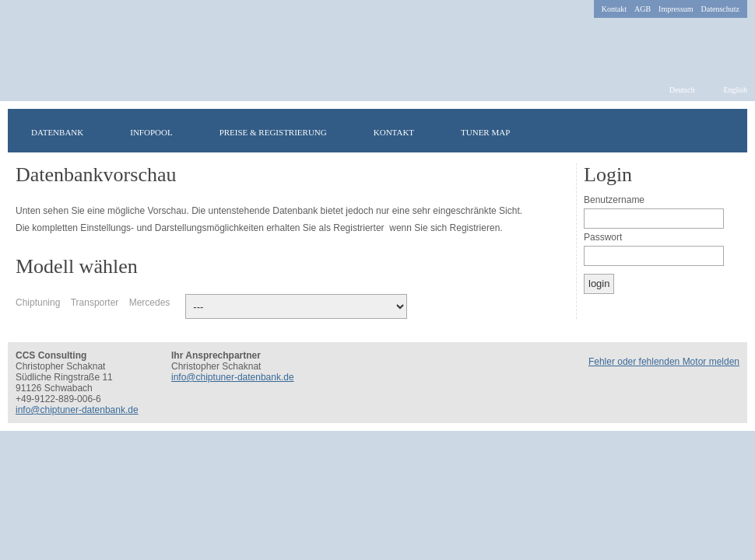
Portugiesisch (515, 263)
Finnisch (391, 263)
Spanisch (546, 263)
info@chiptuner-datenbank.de (77, 410)
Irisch (360, 263)
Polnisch (422, 263)
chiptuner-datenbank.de (255, 59)
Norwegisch (437, 263)
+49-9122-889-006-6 (58, 399)
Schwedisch (328, 263)
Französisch (313, 263)
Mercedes (150, 303)
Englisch (297, 263)
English (735, 90)
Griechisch (469, 263)
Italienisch (453, 263)
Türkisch (344, 263)
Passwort (603, 237)
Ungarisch (375, 263)
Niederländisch (531, 263)
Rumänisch (484, 263)
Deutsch (682, 90)
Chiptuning (38, 303)
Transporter (95, 303)
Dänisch (406, 263)
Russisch (500, 263)
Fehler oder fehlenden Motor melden (664, 362)
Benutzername (614, 200)
